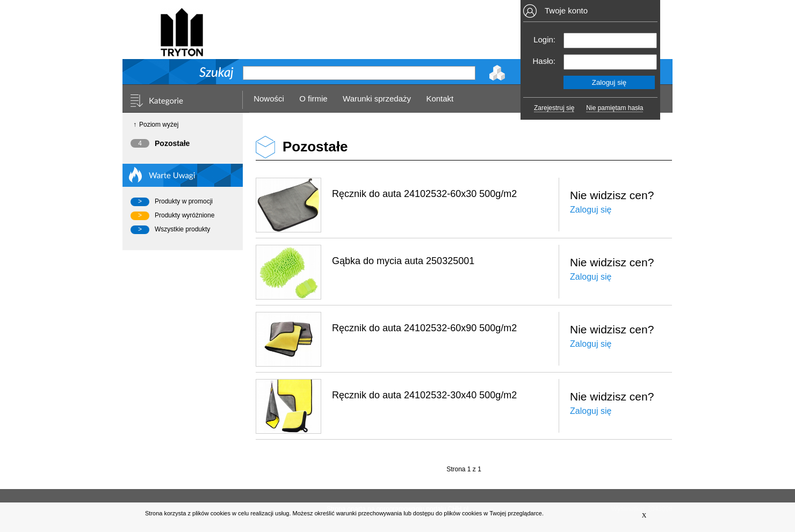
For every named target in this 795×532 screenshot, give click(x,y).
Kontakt (440, 99)
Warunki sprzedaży (377, 99)
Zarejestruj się (554, 108)
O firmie (313, 99)
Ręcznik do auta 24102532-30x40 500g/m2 (424, 395)
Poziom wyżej (159, 125)
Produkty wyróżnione (185, 215)
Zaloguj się (591, 210)
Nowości (269, 99)
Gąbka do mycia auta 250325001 (403, 261)
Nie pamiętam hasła (615, 108)
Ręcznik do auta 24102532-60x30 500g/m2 (424, 194)
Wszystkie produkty (182, 229)
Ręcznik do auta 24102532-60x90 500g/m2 (424, 328)
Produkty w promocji (184, 201)
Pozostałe (172, 143)
